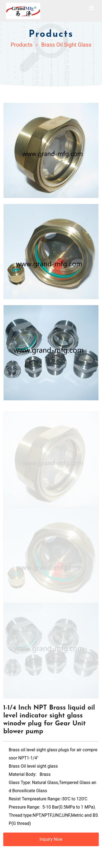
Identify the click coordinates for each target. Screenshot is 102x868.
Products (21, 45)
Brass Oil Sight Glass (66, 45)
